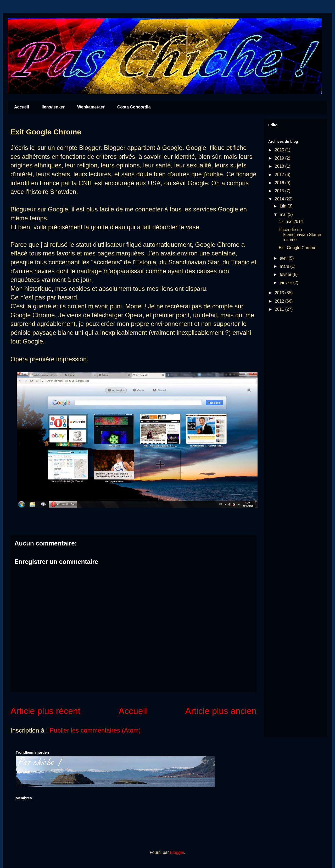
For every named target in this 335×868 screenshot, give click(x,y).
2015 (280, 191)
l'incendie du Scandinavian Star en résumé (301, 235)
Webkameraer (91, 107)
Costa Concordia (134, 107)
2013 (280, 293)
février (286, 274)
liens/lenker (53, 107)
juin (284, 206)
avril (284, 258)
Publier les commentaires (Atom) (95, 730)
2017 (280, 175)
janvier (287, 283)
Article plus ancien (221, 711)
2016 (280, 183)
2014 (280, 199)
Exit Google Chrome (298, 248)
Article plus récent (45, 711)
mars (285, 266)
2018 (280, 166)
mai (284, 214)
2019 (280, 158)
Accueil (22, 107)
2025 (280, 150)
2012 (280, 301)
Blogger (177, 852)
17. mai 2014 (291, 222)
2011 (280, 309)
